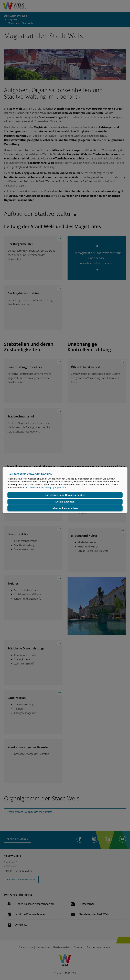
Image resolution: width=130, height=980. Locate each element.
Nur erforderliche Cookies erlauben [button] (65, 495)
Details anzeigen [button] (65, 502)
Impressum (60, 487)
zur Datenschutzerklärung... (39, 487)
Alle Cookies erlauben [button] (65, 508)
